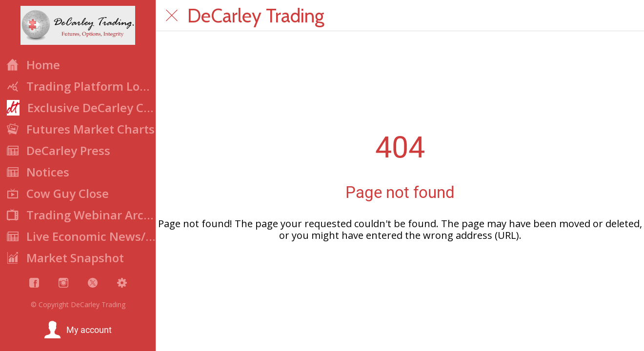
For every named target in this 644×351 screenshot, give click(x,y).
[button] (78, 330)
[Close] (172, 16)
